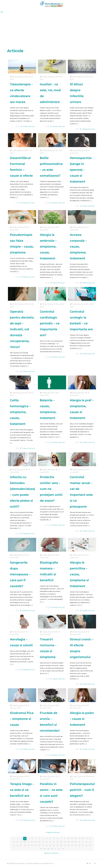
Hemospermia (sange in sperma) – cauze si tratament (81, 170)
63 (79, 845)
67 (41, 849)
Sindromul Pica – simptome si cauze (22, 719)
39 (72, 842)
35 (57, 842)
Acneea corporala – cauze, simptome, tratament (78, 247)
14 (61, 839)
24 (18, 842)
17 (72, 839)
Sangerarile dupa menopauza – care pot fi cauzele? (20, 574)
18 (76, 839)
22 (90, 839)
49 (28, 845)
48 (25, 845)
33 (50, 842)
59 (65, 845)
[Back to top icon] (95, 863)
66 (90, 845)
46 (18, 845)
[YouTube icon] (90, 863)
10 (47, 839)
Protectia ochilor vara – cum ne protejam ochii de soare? (51, 489)
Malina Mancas (18, 77)
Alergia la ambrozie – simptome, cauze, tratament (48, 247)
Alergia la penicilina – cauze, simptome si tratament (79, 574)
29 (36, 842)
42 (83, 842)
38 (68, 842)
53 (43, 845)
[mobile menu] (2, 12)
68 (45, 849)
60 (68, 845)
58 (61, 845)
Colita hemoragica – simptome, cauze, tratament (20, 412)
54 (47, 845)
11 (50, 839)
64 (83, 845)
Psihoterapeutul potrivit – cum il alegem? (82, 790)
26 (25, 842)
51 (36, 845)
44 (90, 842)
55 (50, 845)
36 (61, 842)
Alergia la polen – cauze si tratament (82, 719)
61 (72, 845)
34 (54, 842)
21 (87, 839)
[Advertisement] (52, 30)
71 (56, 849)
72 (59, 849)
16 (68, 839)
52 (39, 845)
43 (87, 842)
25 (21, 842)
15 (65, 839)
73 (63, 849)
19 (79, 839)
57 (57, 845)
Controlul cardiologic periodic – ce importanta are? (50, 323)
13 (57, 839)
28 (32, 842)
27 (28, 842)
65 (87, 845)
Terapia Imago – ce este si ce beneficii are (22, 790)
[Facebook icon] (87, 863)
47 (21, 845)
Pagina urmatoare (52, 853)
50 (32, 845)
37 (65, 842)
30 (39, 842)
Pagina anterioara (52, 832)
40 (76, 842)
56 (54, 845)
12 (54, 839)
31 (43, 842)
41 (79, 842)
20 (83, 839)
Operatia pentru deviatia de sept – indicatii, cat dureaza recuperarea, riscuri (22, 329)
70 (52, 849)
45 (14, 845)
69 (48, 849)
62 (76, 845)
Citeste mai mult (29, 126)
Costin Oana (77, 776)
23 (14, 842)
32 (47, 842)
